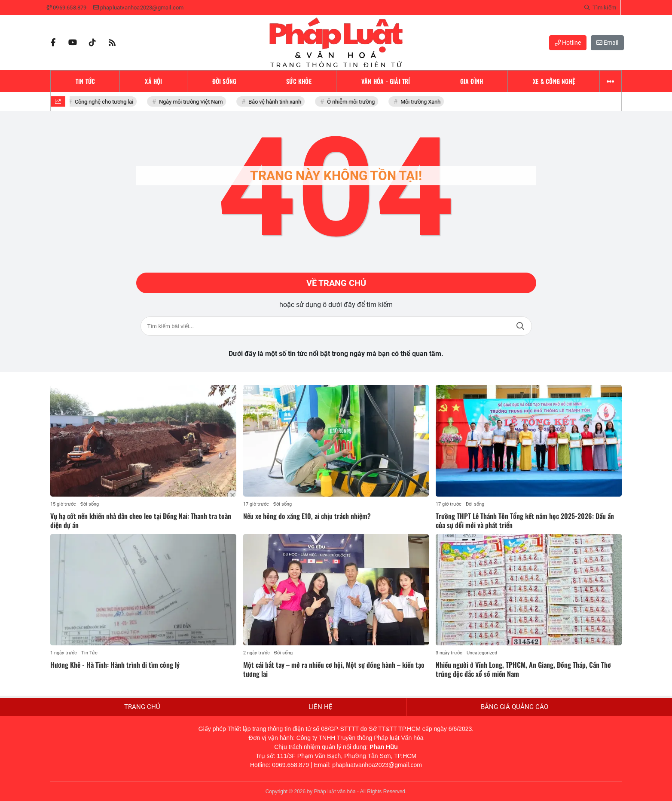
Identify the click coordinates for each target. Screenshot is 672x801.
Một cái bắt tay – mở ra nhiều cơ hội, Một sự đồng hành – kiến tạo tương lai (334, 669)
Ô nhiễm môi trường (353, 102)
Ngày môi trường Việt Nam (193, 102)
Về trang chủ (336, 283)
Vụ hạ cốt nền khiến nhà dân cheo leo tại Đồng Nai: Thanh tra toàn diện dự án (141, 520)
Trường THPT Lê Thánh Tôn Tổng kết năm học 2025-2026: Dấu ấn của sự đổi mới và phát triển (525, 520)
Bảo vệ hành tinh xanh (277, 102)
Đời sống (90, 504)
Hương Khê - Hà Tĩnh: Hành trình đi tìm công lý (115, 665)
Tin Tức (89, 653)
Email (607, 43)
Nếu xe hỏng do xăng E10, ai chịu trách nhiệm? (307, 516)
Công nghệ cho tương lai (106, 102)
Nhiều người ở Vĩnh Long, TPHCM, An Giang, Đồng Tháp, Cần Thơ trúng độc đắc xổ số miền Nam (523, 669)
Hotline (568, 43)
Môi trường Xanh (423, 102)
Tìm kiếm (520, 326)
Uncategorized (482, 653)
